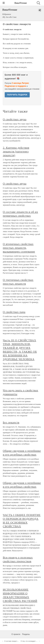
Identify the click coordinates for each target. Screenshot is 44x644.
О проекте (16, 634)
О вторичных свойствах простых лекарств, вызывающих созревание (19, 248)
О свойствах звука (15, 119)
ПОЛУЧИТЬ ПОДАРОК (17, 95)
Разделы (26, 634)
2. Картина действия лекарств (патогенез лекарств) (16, 151)
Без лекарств (11, 422)
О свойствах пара (14, 312)
